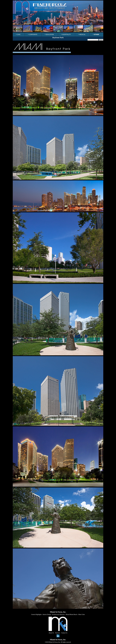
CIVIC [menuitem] (19, 34)
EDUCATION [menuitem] (50, 34)
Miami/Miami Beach (71, 614)
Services (58, 633)
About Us (51, 633)
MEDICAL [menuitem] (82, 34)
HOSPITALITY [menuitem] (67, 34)
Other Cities (82, 614)
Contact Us (64, 633)
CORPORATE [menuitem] (33, 34)
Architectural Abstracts (58, 614)
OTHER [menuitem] (97, 34)
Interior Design (47, 614)
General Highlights (36, 614)
